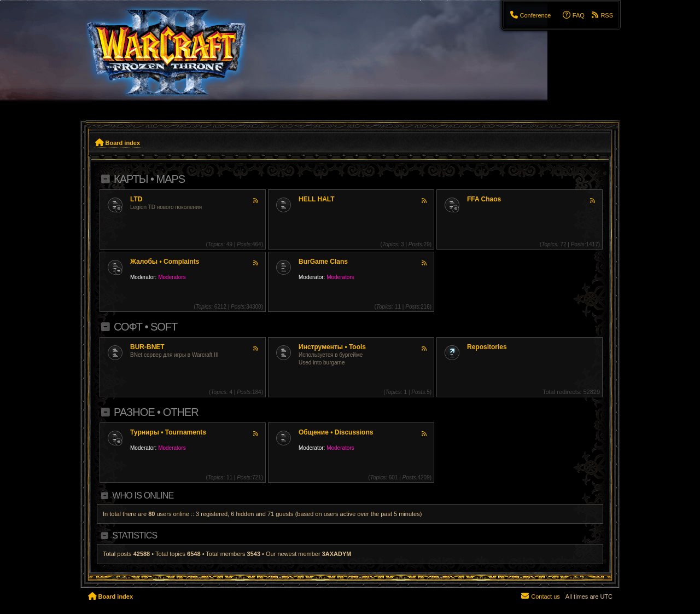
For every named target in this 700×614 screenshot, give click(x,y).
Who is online (143, 496)
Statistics (135, 535)
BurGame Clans (323, 262)
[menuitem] (530, 15)
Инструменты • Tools (332, 347)
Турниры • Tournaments (168, 432)
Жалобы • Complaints (165, 262)
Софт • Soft (145, 327)
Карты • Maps (149, 179)
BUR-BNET (147, 347)
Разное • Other (156, 412)
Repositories (487, 347)
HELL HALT (317, 199)
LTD (136, 199)
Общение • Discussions (336, 432)
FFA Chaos (484, 199)
